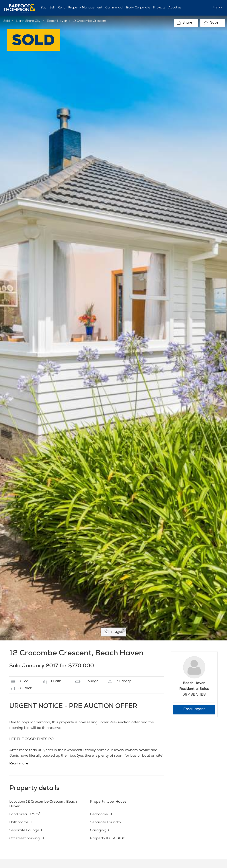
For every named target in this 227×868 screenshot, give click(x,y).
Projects (159, 8)
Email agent (194, 709)
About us (175, 8)
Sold (7, 21)
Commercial (114, 8)
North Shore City (28, 21)
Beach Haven (57, 21)
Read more (19, 764)
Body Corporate (138, 8)
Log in (217, 8)
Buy (43, 8)
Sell (52, 8)
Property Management (85, 8)
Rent (61, 8)
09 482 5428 (194, 695)
